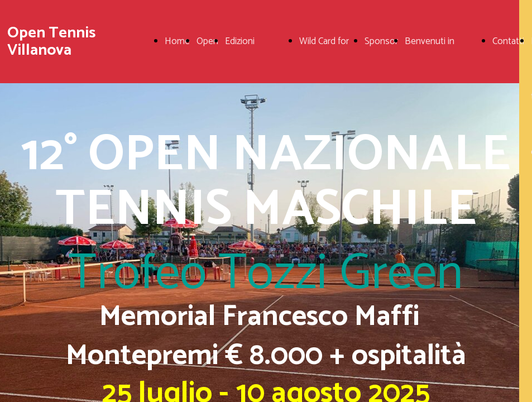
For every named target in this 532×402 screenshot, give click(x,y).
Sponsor (381, 41)
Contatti (508, 41)
